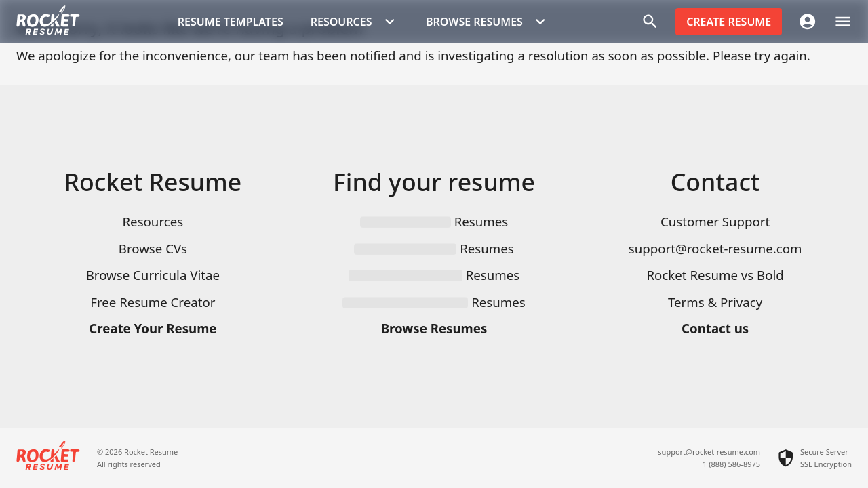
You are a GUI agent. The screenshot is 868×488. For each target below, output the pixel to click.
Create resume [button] (729, 22)
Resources (153, 221)
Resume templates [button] (231, 22)
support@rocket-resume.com (715, 248)
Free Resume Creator (153, 302)
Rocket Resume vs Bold (715, 275)
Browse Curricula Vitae (153, 275)
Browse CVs (153, 248)
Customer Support (715, 221)
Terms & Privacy (715, 302)
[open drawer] (843, 21)
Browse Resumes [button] (488, 22)
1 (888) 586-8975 (731, 464)
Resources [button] (355, 22)
